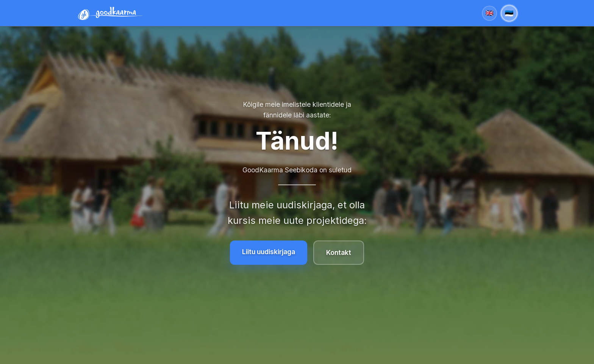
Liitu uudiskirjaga (269, 252)
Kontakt (339, 252)
